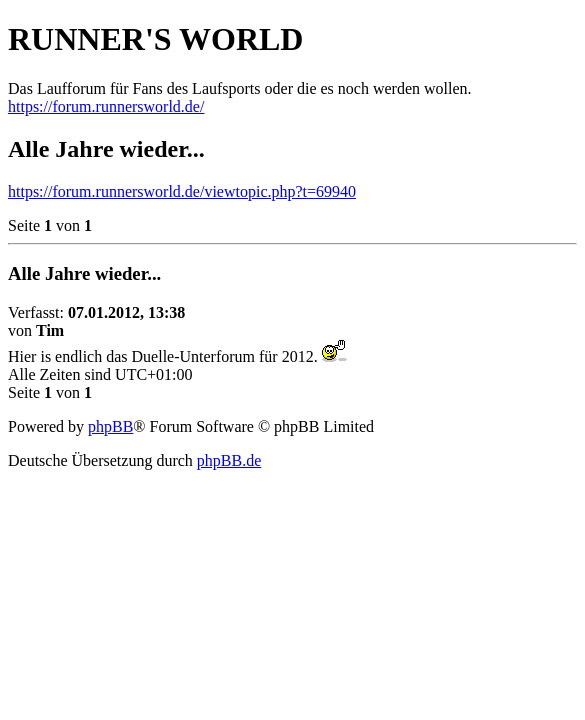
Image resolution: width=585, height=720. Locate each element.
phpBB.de (229, 460)
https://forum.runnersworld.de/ (106, 106)
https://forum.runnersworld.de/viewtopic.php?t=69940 (182, 191)
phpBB (110, 426)
